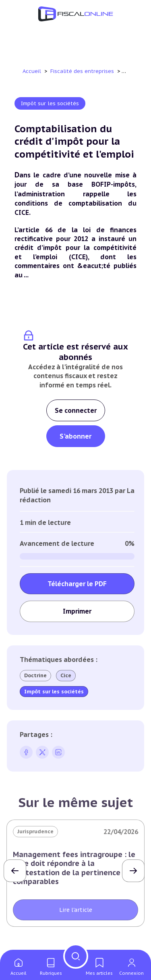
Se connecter (76, 410)
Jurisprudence (35, 831)
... (26, 275)
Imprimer (77, 611)
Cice (66, 676)
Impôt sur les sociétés (50, 103)
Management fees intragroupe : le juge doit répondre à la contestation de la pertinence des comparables (74, 868)
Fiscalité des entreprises (83, 71)
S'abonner (75, 436)
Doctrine (35, 675)
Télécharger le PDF (77, 584)
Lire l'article (76, 910)
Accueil (32, 71)
